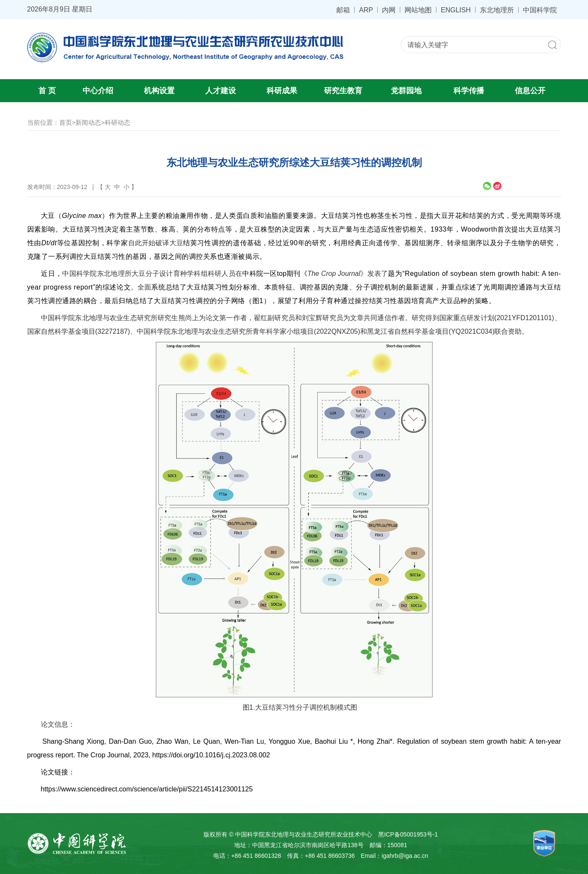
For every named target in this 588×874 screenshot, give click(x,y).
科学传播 (469, 91)
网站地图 (418, 10)
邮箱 (343, 10)
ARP (366, 10)
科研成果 (282, 91)
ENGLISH (456, 10)
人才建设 (221, 91)
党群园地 (406, 91)
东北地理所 (497, 10)
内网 (389, 10)
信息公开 (530, 91)
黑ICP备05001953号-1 (408, 834)
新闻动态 (88, 122)
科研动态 (118, 122)
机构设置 (159, 91)
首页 (66, 122)
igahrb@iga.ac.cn (405, 856)
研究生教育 (343, 91)
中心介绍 (98, 91)
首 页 (47, 91)
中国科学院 (540, 10)
